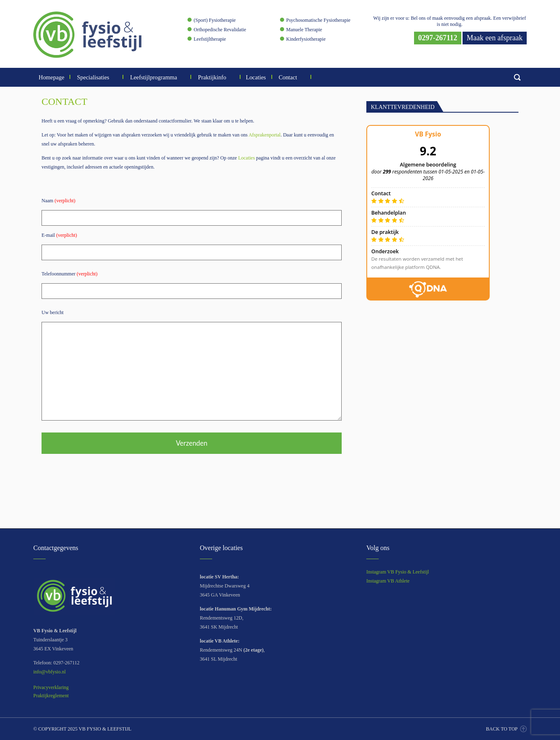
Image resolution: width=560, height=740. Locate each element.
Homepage (51, 77)
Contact (291, 77)
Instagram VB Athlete (388, 581)
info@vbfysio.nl (50, 672)
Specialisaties (96, 77)
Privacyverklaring (51, 687)
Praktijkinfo (215, 77)
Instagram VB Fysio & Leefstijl (398, 572)
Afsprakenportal (264, 135)
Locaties (256, 77)
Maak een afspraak (495, 38)
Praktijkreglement (51, 696)
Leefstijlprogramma (157, 77)
